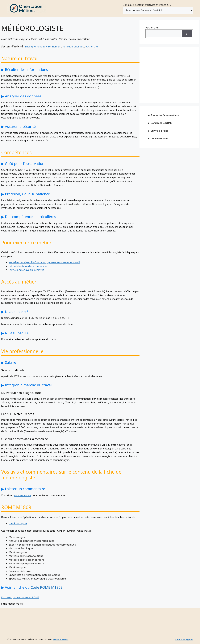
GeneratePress (61, 639)
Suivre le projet (159, 131)
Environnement (52, 46)
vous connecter (23, 495)
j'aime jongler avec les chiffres (26, 270)
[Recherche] (187, 34)
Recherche (91, 46)
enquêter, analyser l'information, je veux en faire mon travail (44, 262)
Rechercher (152, 28)
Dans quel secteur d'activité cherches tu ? (147, 5)
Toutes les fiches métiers (165, 115)
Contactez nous (159, 139)
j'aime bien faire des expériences (28, 266)
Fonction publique (73, 46)
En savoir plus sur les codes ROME (20, 597)
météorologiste (18, 523)
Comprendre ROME (162, 123)
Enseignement (34, 46)
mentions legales (184, 639)
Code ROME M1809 (47, 587)
